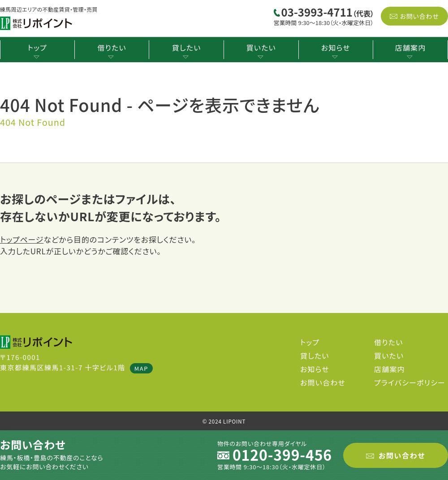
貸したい (187, 47)
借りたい (112, 47)
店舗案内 (411, 47)
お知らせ (336, 47)
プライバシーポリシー (410, 382)
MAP (141, 368)
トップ (37, 47)
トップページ (22, 239)
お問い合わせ (419, 16)
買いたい (261, 47)
